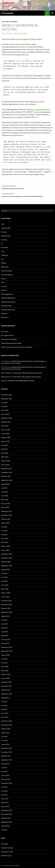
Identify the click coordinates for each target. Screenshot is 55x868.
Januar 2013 (5, 806)
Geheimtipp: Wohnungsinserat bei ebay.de (28, 373)
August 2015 (5, 764)
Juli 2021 (4, 527)
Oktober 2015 (6, 756)
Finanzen (4, 240)
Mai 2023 (4, 449)
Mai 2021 (4, 535)
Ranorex (4, 290)
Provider (5, 22)
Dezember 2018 (6, 647)
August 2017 (5, 698)
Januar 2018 (5, 678)
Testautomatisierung (8, 310)
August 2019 (5, 616)
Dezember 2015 (6, 748)
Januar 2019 (5, 643)
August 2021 (5, 523)
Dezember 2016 (6, 721)
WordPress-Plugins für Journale (27, 187)
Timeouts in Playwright (9, 339)
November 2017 (7, 686)
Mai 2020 (4, 581)
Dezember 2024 (6, 418)
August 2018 (5, 655)
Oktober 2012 (6, 818)
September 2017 (7, 694)
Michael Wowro (21, 33)
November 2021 (7, 515)
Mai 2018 (4, 663)
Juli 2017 (4, 702)
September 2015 (7, 760)
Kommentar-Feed (7, 852)
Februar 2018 (6, 674)
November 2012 (7, 814)
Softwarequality (6, 306)
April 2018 (5, 667)
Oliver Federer (6, 373)
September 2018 (7, 651)
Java (3, 251)
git (2, 244)
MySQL (4, 263)
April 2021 (5, 538)
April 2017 (5, 713)
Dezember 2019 (6, 601)
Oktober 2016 (6, 729)
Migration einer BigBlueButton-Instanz (21, 381)
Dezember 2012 (6, 810)
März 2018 (5, 671)
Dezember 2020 (6, 554)
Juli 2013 (4, 787)
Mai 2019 (4, 628)
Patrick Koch (5, 377)
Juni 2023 (4, 445)
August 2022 (5, 484)
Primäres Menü (52, 13)
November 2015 (7, 752)
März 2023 (5, 457)
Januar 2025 (5, 414)
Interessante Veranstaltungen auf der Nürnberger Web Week (27, 195)
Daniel (3, 381)
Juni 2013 (4, 791)
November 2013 (7, 783)
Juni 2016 (4, 740)
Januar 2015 (5, 775)
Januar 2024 (5, 434)
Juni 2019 (4, 624)
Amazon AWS (6, 228)
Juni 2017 (4, 705)
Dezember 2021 (6, 511)
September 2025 (7, 399)
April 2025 (5, 410)
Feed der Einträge (7, 848)
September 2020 (7, 566)
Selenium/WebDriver (8, 298)
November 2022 (7, 472)
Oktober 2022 (6, 476)
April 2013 (5, 799)
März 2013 (5, 803)
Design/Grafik (6, 236)
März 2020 (5, 589)
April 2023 (5, 453)
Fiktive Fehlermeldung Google (11, 343)
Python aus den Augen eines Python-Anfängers (17, 347)
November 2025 (7, 395)
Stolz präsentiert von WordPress (10, 865)
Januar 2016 (5, 744)
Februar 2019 (6, 639)
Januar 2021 (5, 550)
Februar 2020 (6, 593)
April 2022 (5, 496)
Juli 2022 (4, 488)
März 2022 (5, 500)
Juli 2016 (4, 737)
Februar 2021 (6, 546)
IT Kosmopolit (7, 13)
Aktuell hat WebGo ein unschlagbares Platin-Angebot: (22, 39)
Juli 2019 (4, 620)
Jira (2, 259)
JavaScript (5, 255)
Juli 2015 (4, 768)
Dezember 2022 (6, 469)
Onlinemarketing (7, 275)
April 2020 (5, 585)
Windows (4, 313)
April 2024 (5, 426)
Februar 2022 (6, 503)
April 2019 (5, 632)
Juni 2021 (4, 531)
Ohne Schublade (7, 271)
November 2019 (7, 604)
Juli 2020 (4, 573)
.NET (3, 224)
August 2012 (5, 826)
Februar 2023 (6, 461)
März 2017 (5, 717)
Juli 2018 (4, 659)
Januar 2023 (5, 465)
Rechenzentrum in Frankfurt (12, 117)
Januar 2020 (5, 597)
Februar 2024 (6, 430)
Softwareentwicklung (8, 302)
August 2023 (5, 441)
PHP (3, 282)
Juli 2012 (4, 830)
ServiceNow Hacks (7, 335)
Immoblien (5, 247)
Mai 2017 (4, 709)
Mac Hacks (5, 332)
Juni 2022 (4, 492)
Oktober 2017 (6, 690)
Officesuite (5, 267)
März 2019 (5, 636)
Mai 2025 (4, 406)
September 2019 (7, 612)
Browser (4, 232)
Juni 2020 (4, 577)
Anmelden (5, 844)
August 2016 (5, 733)
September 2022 (7, 480)
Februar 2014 (6, 779)
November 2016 (7, 725)
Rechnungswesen (7, 294)
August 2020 (5, 570)
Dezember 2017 (6, 682)
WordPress (13, 22)
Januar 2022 (5, 507)
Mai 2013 (4, 795)
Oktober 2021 (6, 519)
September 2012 (7, 822)
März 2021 (5, 542)
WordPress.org (6, 856)
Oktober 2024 (6, 422)
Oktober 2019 (6, 608)
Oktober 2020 (6, 562)
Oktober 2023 (6, 437)
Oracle (3, 279)
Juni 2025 (4, 402)
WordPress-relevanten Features (38, 109)
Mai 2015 (4, 771)
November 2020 (7, 558)
